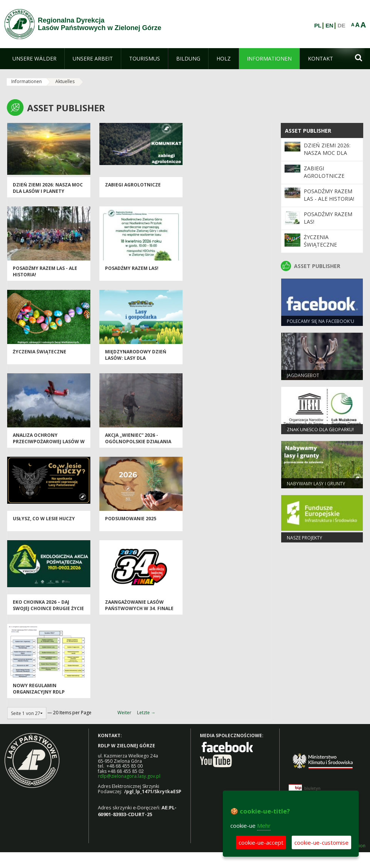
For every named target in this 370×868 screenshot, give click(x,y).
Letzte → (146, 713)
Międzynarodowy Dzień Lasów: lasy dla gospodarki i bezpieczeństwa (136, 361)
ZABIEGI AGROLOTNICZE (133, 185)
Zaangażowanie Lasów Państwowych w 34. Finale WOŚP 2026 (139, 609)
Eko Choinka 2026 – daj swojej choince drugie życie (48, 605)
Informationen (27, 81)
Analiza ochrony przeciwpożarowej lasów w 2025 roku (49, 442)
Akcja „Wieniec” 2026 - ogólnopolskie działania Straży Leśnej (138, 442)
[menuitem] (34, 59)
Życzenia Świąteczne (40, 352)
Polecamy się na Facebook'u (321, 321)
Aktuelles (65, 81)
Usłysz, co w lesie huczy (44, 519)
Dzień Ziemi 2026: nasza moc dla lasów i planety (48, 188)
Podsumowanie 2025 (131, 519)
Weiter (124, 713)
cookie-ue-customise (321, 842)
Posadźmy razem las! (132, 268)
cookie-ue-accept (261, 842)
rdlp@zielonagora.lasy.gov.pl (129, 776)
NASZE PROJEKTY (305, 538)
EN (330, 26)
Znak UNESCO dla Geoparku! (320, 429)
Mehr (264, 826)
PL (318, 26)
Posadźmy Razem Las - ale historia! (329, 195)
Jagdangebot (303, 375)
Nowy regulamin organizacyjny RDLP (39, 689)
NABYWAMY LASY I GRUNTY (316, 484)
